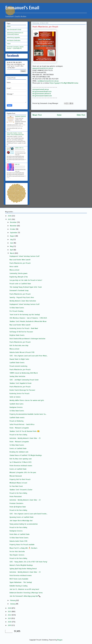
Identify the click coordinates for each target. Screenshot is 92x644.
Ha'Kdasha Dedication (14, 41)
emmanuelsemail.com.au (41, 89)
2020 (10, 622)
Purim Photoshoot (16, 497)
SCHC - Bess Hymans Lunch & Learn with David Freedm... (28, 514)
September (14, 233)
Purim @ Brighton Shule (18, 507)
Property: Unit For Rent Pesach (20, 479)
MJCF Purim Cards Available (19, 579)
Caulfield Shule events (17, 418)
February (13, 600)
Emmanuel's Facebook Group (19, 290)
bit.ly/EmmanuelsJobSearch (42, 94)
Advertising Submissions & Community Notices (15, 34)
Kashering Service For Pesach (19, 394)
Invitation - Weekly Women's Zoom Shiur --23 (25, 500)
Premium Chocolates (16, 503)
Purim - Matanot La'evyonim (19, 428)
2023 (10, 612)
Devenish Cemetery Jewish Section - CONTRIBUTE (15, 48)
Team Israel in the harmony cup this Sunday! (25, 315)
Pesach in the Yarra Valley (18, 435)
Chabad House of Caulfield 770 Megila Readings (26, 455)
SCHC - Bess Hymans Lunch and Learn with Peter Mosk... (29, 356)
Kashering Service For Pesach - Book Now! (24, 328)
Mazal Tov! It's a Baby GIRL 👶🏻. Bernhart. (24, 548)
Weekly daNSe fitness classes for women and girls (27, 400)
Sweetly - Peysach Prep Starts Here (22, 297)
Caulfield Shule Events (17, 363)
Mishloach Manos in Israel (18, 483)
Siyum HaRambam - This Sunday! (21, 582)
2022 (10, 615)
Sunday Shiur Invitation (17, 376)
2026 (10, 216)
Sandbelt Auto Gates (17, 404)
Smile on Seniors (15, 397)
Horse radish (14, 267)
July (12, 240)
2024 (10, 608)
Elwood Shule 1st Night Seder (19, 359)
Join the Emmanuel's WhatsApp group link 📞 (25, 596)
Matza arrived (14, 270)
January (13, 604)
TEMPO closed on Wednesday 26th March (24, 373)
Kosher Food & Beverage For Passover (22, 390)
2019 (10, 625)
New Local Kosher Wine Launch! (20, 260)
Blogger (60, 640)
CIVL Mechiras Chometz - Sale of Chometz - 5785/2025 (28, 318)
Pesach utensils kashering (18, 366)
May (12, 246)
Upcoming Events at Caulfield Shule (21, 517)
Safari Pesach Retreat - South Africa (22, 424)
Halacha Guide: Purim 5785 (18, 541)
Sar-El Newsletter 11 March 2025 (21, 462)
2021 (10, 618)
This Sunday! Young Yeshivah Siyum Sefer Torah (26, 287)
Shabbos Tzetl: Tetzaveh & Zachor (21, 490)
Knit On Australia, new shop (19, 345)
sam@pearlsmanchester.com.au (48, 81)
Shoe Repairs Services (17, 555)
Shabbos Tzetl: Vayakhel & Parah (20, 383)
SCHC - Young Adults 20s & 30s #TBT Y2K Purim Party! (28, 562)
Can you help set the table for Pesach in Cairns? (26, 280)
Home (59, 115)
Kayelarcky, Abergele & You (19, 277)
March (12, 253)
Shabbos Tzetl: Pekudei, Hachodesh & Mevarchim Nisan (28, 321)
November (14, 226)
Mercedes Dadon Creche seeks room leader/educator (15, 134)
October (13, 229)
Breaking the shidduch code (19, 452)
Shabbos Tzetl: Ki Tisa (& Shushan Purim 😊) (25, 431)
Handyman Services (16, 407)
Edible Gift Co (19, 148)
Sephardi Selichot (20, 116)
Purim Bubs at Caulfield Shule (20, 534)
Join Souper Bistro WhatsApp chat (21, 521)
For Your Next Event (16, 486)
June (12, 243)
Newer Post (37, 115)
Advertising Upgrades (13, 37)
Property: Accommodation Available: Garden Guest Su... (28, 414)
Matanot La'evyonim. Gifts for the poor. (23, 472)
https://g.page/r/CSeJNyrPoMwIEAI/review (64, 83)
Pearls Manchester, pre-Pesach (20, 263)
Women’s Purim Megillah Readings (21, 565)
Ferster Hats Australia (17, 552)
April (12, 250)
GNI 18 (17, 164)
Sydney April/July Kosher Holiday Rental (23, 569)
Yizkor (9, 44)
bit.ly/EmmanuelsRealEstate (42, 92)
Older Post (81, 115)
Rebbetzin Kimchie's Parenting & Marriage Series (26, 593)
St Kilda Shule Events (17, 308)
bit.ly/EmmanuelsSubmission (42, 96)
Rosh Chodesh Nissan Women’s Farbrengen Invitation (27, 339)
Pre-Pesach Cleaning (16, 311)
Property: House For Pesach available (22, 545)
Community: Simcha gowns (18, 273)
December (14, 222)
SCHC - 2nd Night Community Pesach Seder (24, 380)
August (13, 236)
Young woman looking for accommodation (24, 524)
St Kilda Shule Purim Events (19, 538)
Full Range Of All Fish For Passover (21, 332)
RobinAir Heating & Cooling (18, 586)
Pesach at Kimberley (16, 421)
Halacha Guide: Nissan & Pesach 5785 (22, 352)
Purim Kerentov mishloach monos (21, 466)
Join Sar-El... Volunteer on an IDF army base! (24, 589)
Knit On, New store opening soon (21, 459)
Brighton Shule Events (17, 335)
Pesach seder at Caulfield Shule (20, 284)
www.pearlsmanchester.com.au (43, 68)
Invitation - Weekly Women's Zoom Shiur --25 (25, 438)
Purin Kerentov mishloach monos (21, 575)
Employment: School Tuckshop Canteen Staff (25, 256)
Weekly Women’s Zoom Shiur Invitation (23, 301)
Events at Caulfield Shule (18, 448)
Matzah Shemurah (16, 476)
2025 (10, 219)
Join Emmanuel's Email (14, 30)
